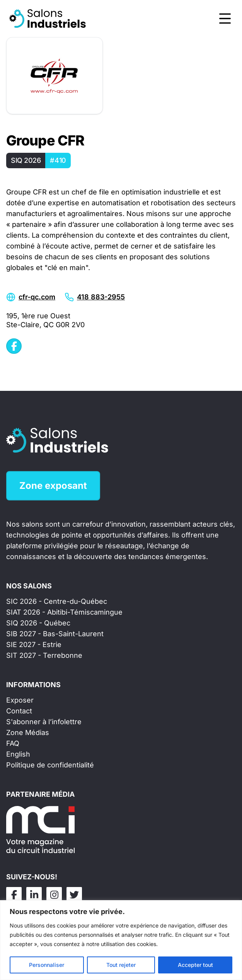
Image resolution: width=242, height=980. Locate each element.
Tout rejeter (121, 965)
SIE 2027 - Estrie (34, 645)
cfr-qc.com (37, 297)
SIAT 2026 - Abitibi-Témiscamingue (64, 612)
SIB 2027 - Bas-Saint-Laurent (55, 634)
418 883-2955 (101, 297)
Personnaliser (47, 965)
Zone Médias (28, 732)
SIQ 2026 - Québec (38, 623)
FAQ (13, 743)
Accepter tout (195, 965)
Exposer (20, 700)
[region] (121, 940)
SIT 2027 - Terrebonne (44, 655)
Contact (19, 711)
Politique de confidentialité (50, 765)
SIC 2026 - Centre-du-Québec (57, 601)
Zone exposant (53, 486)
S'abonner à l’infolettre (44, 722)
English (18, 754)
